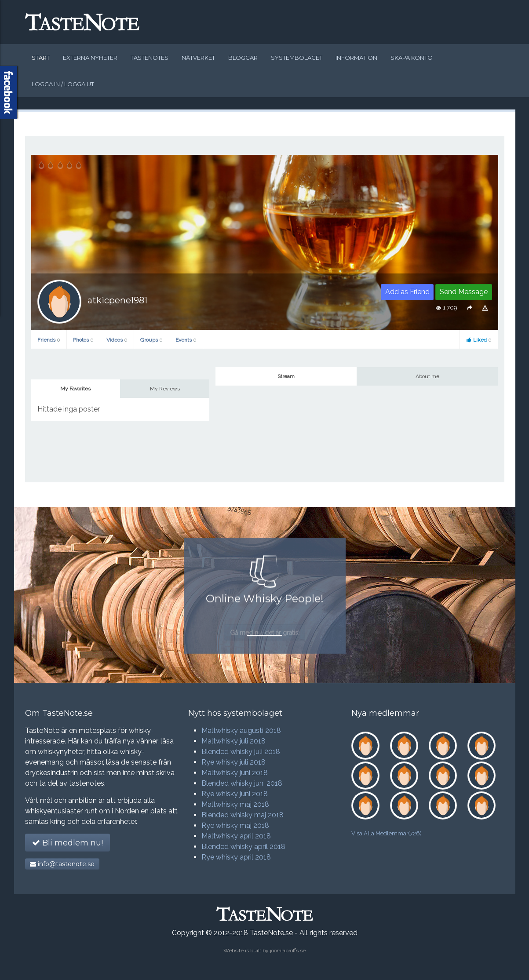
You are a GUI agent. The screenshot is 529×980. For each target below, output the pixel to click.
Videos (117, 340)
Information (356, 58)
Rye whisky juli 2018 (233, 762)
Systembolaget (297, 58)
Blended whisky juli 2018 (241, 752)
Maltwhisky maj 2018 (235, 804)
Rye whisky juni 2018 (235, 794)
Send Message (464, 292)
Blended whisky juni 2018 (242, 783)
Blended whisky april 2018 (243, 847)
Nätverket (198, 58)
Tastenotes (150, 58)
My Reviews (165, 389)
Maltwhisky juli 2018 (233, 741)
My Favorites (75, 389)
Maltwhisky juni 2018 (235, 773)
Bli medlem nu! (67, 843)
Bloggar (243, 58)
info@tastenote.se (62, 864)
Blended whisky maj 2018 (243, 815)
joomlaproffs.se (288, 951)
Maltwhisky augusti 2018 (241, 730)
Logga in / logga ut (63, 84)
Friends (49, 340)
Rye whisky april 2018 (236, 857)
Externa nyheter (90, 58)
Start (41, 58)
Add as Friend (407, 292)
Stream (286, 376)
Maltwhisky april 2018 (236, 836)
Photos (83, 340)
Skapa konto (412, 58)
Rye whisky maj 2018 (235, 825)
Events (186, 340)
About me (427, 376)
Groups (151, 340)
